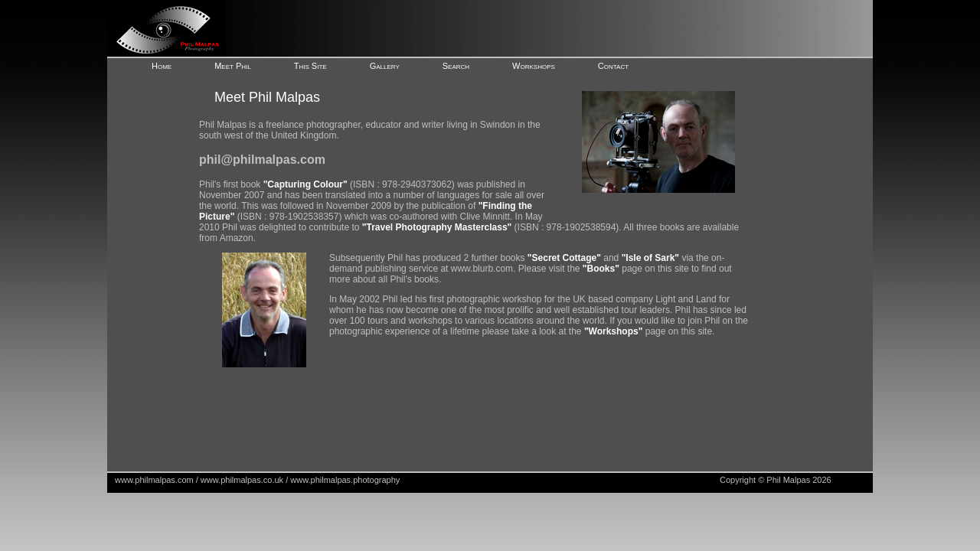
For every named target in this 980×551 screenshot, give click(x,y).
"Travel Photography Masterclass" (437, 227)
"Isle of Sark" (650, 258)
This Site (310, 66)
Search (456, 66)
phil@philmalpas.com (262, 160)
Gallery (385, 66)
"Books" (601, 269)
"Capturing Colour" (305, 184)
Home (162, 66)
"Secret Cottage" (564, 258)
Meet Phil (233, 66)
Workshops (534, 66)
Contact (613, 66)
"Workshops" (614, 331)
